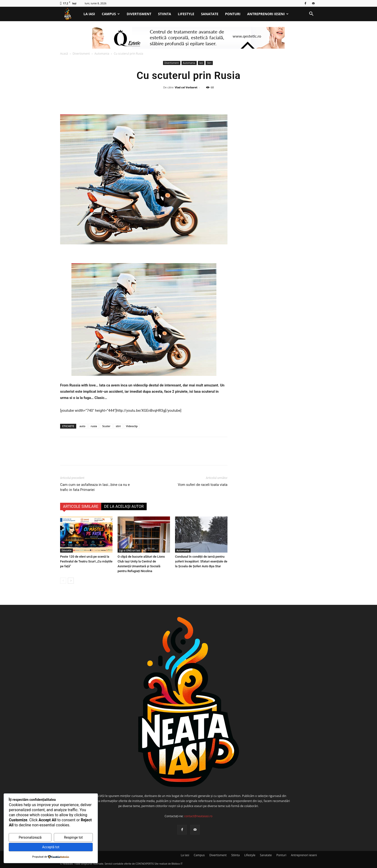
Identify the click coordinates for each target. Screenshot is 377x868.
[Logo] (70, 14)
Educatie (66, 550)
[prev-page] (63, 581)
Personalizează (30, 837)
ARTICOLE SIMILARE (81, 506)
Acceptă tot (51, 847)
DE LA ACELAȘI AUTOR (124, 506)
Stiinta (164, 14)
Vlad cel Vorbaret (186, 87)
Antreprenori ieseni (268, 14)
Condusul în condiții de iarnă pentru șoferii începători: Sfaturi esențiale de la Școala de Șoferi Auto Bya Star (201, 561)
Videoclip (132, 426)
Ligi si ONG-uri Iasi (130, 550)
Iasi (201, 63)
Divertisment (139, 14)
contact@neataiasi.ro (198, 816)
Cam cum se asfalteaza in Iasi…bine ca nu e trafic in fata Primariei (95, 487)
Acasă (64, 54)
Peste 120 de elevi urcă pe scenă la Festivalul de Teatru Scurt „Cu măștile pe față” (86, 561)
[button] (311, 14)
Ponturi (233, 14)
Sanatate (210, 14)
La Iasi (89, 14)
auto (82, 426)
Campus (111, 14)
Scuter (106, 426)
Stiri (209, 63)
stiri (118, 426)
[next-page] (71, 581)
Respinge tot (73, 837)
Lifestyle (186, 14)
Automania (102, 54)
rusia (94, 426)
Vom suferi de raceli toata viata (203, 485)
